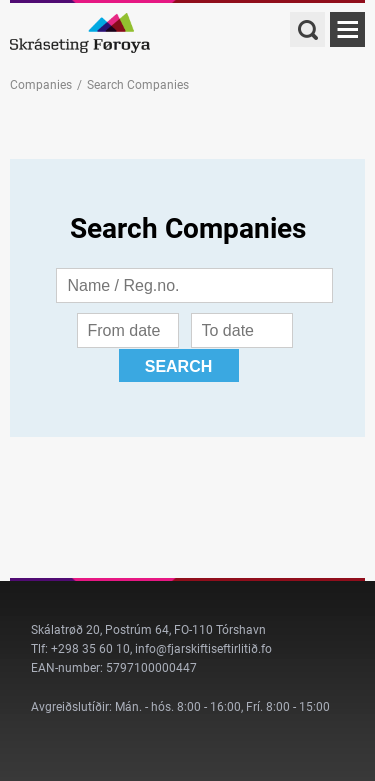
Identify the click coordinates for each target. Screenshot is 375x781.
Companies (41, 85)
